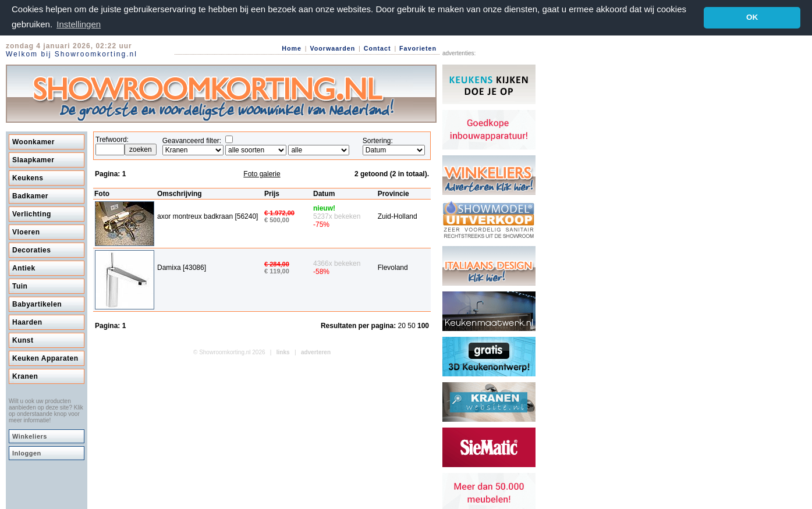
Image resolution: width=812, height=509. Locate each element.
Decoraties (31, 250)
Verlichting (32, 213)
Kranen (25, 376)
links (283, 352)
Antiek (24, 268)
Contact (377, 48)
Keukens (28, 177)
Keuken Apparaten (45, 358)
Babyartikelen (37, 304)
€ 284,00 (277, 264)
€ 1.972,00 (279, 212)
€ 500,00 (277, 219)
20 (403, 325)
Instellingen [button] (79, 24)
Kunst (23, 340)
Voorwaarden (332, 48)
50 (412, 325)
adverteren (316, 352)
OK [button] (752, 17)
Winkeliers (30, 436)
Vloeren (26, 232)
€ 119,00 (277, 270)
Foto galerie (262, 173)
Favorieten (418, 48)
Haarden (27, 322)
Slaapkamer (33, 159)
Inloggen (27, 453)
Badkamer (30, 195)
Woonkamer (33, 141)
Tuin (20, 286)
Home (292, 48)
